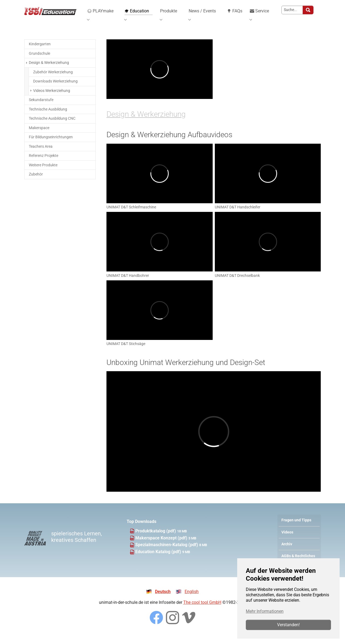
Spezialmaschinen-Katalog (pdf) (167, 552)
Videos (287, 540)
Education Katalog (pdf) (159, 559)
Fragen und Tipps (296, 528)
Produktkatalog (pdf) (156, 538)
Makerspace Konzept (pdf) (162, 545)
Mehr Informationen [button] (265, 611)
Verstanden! (288, 625)
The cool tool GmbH (202, 610)
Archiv (287, 552)
